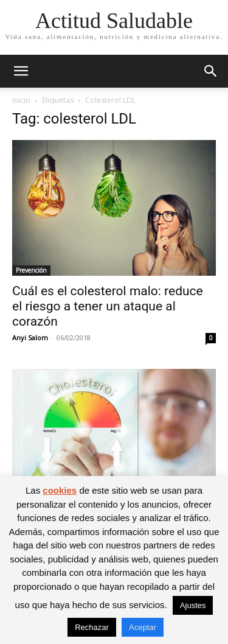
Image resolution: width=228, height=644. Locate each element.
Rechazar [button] (92, 627)
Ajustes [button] (193, 605)
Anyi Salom (30, 338)
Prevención (31, 270)
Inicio (21, 100)
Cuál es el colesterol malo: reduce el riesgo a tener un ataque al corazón (108, 306)
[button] (21, 71)
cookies (60, 490)
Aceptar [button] (143, 627)
